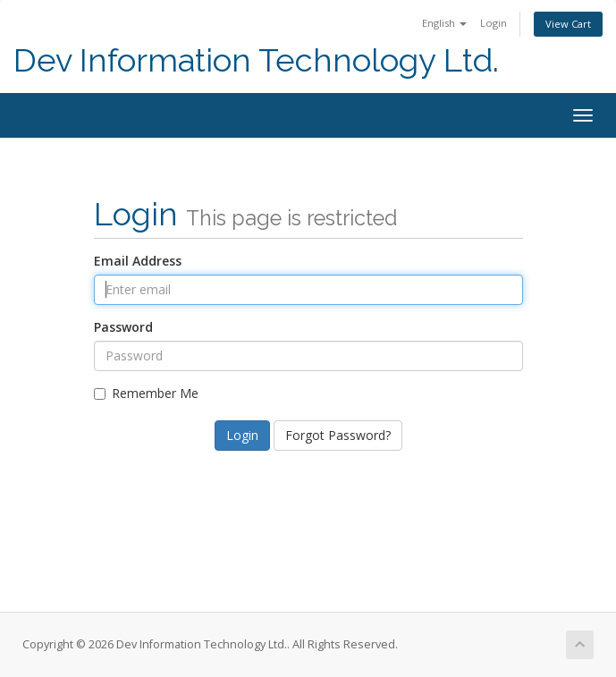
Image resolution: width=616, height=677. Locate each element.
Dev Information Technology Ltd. (256, 60)
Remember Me (146, 393)
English (444, 23)
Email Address (138, 261)
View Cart (568, 24)
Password (123, 327)
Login (494, 23)
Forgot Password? (338, 435)
